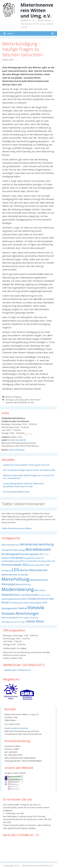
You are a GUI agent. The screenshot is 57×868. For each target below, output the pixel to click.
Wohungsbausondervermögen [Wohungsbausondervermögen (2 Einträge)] (13, 622)
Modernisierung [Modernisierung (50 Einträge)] (18, 589)
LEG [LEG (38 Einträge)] (15, 570)
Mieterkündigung (13, 397)
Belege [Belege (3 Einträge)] (22, 550)
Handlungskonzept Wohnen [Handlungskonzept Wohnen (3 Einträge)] (14, 561)
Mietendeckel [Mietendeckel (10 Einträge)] (38, 570)
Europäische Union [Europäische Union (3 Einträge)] (32, 558)
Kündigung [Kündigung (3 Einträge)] (6, 570)
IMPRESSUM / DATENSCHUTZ (18, 670)
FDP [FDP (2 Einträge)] (42, 558)
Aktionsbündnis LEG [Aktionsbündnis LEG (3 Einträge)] (10, 545)
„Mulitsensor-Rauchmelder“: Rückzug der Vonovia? (26, 465)
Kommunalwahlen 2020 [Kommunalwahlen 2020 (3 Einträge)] (39, 565)
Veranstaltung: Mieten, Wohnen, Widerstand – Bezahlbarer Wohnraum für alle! (24, 485)
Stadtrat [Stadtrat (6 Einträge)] (23, 608)
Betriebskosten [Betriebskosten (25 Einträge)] (38, 549)
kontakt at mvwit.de (17, 440)
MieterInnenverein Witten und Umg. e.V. (37, 10)
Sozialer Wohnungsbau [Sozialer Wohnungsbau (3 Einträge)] (32, 603)
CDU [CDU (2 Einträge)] (47, 554)
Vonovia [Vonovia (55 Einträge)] (36, 607)
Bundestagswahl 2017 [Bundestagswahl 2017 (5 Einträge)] (33, 554)
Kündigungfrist (23, 400)
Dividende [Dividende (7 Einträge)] (17, 558)
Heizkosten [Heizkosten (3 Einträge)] (32, 561)
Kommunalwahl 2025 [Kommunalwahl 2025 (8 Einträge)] (15, 565)
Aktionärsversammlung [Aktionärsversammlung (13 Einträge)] (37, 544)
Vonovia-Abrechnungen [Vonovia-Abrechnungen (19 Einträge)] (20, 613)
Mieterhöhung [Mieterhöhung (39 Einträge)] (15, 579)
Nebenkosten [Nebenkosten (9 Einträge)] (11, 595)
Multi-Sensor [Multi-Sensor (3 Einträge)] (40, 590)
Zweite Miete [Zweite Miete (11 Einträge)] (35, 621)
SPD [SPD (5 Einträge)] (45, 602)
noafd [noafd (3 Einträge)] (23, 595)
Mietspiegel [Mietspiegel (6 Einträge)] (8, 584)
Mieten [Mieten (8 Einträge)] (24, 570)
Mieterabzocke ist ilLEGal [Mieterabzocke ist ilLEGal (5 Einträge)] (15, 574)
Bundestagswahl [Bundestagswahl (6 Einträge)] (11, 554)
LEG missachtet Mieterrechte (16, 492)
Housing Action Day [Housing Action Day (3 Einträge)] (47, 561)
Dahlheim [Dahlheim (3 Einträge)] (6, 558)
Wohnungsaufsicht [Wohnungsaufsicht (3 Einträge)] (10, 618)
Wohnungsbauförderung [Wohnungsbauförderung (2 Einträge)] (28, 618)
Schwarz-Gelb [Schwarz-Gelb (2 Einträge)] (45, 595)
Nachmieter (36, 400)
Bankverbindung (16, 450)
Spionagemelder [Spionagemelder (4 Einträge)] (9, 608)
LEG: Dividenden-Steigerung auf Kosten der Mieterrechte (29, 470)
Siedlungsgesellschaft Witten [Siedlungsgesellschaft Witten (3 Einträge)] (14, 599)
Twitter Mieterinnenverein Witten (17, 528)
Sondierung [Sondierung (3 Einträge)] (15, 603)
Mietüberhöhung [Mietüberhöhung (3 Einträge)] (23, 584)
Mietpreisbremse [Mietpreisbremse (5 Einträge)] (39, 580)
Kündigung (10, 400)
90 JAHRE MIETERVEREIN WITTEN (20, 403)
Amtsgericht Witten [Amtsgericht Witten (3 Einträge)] (10, 550)
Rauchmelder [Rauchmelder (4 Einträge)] (32, 595)
